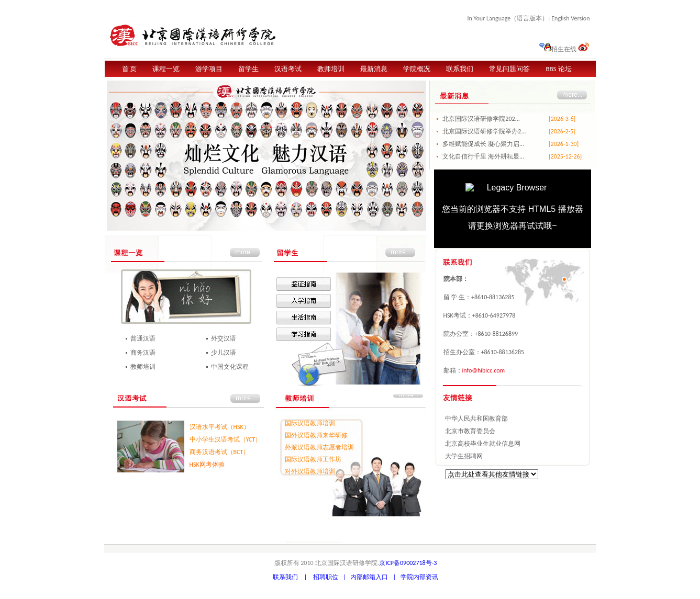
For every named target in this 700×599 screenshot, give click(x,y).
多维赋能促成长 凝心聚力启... (483, 144)
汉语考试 (288, 69)
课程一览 (166, 69)
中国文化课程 (230, 367)
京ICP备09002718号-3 (408, 563)
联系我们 (460, 69)
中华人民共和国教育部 (476, 419)
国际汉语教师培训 (310, 423)
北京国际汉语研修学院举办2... (484, 131)
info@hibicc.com (484, 370)
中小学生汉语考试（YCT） (226, 439)
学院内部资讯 (419, 577)
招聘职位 (326, 577)
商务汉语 (143, 353)
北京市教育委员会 (470, 431)
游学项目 (209, 69)
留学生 (248, 69)
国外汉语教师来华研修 (316, 435)
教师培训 (331, 69)
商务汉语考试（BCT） (220, 452)
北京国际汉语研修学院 (199, 33)
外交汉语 (224, 338)
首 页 (130, 69)
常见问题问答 (509, 69)
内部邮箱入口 (369, 577)
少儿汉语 (224, 353)
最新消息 (374, 69)
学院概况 (417, 69)
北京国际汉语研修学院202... (481, 119)
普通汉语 (143, 338)
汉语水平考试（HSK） (220, 427)
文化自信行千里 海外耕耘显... (483, 156)
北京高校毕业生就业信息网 (483, 444)
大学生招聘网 (464, 456)
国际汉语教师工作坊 (313, 459)
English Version (570, 18)
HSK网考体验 (207, 465)
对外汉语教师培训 (310, 471)
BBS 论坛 (558, 69)
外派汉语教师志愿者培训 (319, 447)
